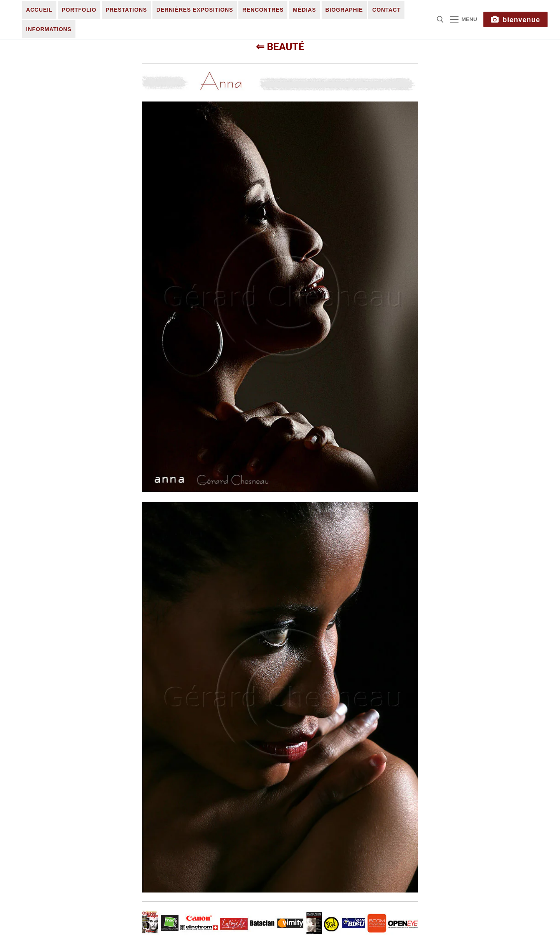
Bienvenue (515, 20)
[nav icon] (464, 19)
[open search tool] (440, 19)
